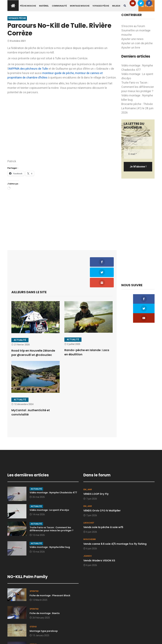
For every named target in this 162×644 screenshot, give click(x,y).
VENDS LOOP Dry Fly (96, 474)
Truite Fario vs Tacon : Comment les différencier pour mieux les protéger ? (138, 87)
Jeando (87, 536)
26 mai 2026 (37, 477)
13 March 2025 (38, 580)
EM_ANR (88, 469)
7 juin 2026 (90, 478)
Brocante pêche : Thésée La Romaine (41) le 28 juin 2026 (137, 108)
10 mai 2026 (37, 531)
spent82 (34, 571)
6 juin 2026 (90, 512)
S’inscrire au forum (133, 26)
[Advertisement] (62, 219)
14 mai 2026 (37, 494)
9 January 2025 (39, 633)
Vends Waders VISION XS (99, 540)
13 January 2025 (39, 615)
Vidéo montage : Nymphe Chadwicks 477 (53, 472)
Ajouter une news (132, 39)
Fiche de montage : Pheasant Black (50, 575)
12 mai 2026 (37, 515)
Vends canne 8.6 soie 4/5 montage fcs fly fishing (115, 524)
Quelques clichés (39, 628)
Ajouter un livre (131, 47)
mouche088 (89, 519)
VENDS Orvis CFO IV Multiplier (102, 490)
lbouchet (89, 502)
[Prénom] (138, 141)
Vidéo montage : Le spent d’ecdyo (49, 490)
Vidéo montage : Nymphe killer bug (50, 527)
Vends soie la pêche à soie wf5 (103, 507)
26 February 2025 (40, 597)
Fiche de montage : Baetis (45, 593)
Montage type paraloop (44, 611)
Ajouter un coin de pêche (137, 43)
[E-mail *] (138, 154)
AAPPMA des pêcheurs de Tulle (28, 69)
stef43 (33, 606)
